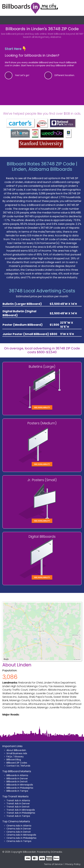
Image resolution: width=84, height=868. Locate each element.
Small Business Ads (17, 753)
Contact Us (13, 766)
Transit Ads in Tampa (18, 816)
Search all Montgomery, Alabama (42, 37)
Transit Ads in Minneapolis (21, 810)
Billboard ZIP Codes (17, 763)
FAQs (9, 757)
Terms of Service (53, 864)
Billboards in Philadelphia (20, 788)
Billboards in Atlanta (17, 775)
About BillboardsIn (16, 750)
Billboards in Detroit (17, 782)
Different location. (65, 75)
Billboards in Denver (17, 779)
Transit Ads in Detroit (18, 807)
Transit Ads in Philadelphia (21, 813)
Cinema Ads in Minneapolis (21, 835)
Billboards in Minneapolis (20, 785)
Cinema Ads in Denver (19, 829)
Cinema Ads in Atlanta (19, 826)
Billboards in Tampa (17, 791)
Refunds (26, 766)
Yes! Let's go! (22, 75)
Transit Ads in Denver (18, 803)
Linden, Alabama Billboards (42, 169)
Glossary (19, 757)
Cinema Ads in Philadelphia (21, 838)
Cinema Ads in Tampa (19, 841)
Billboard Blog (14, 760)
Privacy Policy (73, 864)
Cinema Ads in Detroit (19, 832)
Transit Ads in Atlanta (18, 800)
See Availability (42, 407)
